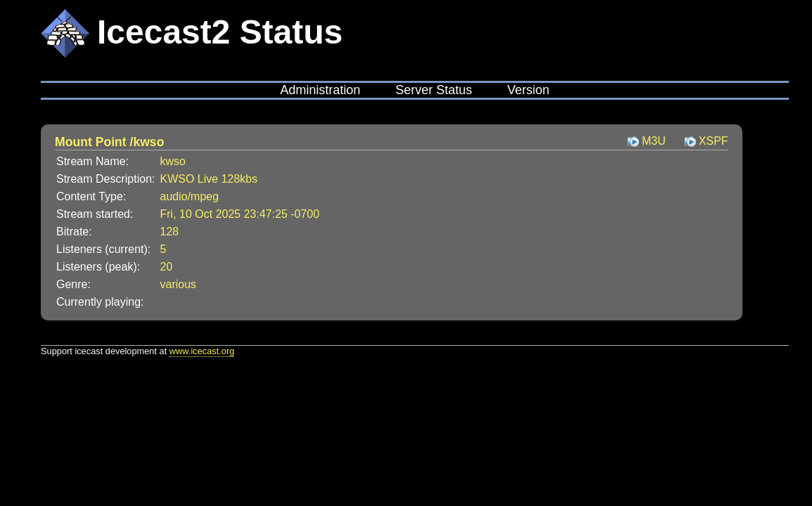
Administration (320, 90)
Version (529, 90)
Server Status (433, 90)
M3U (654, 141)
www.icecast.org (202, 351)
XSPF (714, 141)
